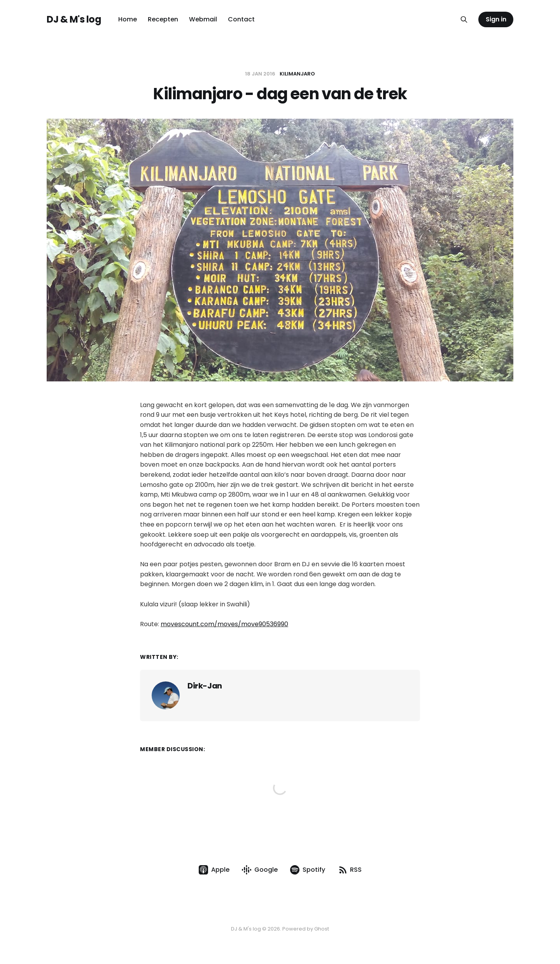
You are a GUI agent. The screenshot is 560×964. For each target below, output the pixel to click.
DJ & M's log (74, 19)
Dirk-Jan (205, 686)
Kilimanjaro (297, 74)
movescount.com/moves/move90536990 (224, 624)
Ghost (322, 929)
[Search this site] (464, 19)
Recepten (163, 19)
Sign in (496, 19)
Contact (241, 19)
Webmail (203, 19)
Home (128, 19)
